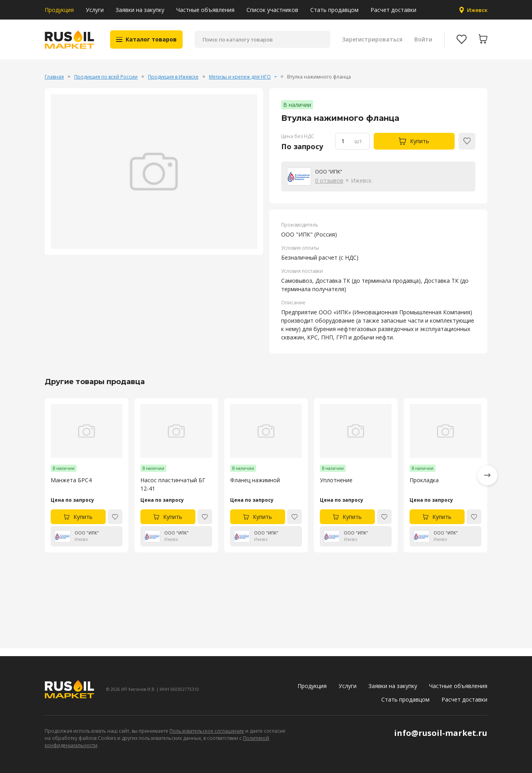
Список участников (272, 10)
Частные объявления (205, 10)
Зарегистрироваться (371, 44)
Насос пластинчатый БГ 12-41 (173, 493)
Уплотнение (336, 488)
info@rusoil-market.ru (441, 733)
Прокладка (424, 488)
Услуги (95, 10)
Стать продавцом (334, 10)
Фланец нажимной (255, 488)
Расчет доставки (393, 10)
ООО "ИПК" (331, 179)
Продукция (59, 10)
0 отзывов (329, 188)
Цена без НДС (298, 144)
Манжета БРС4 (71, 488)
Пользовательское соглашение (207, 731)
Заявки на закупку (140, 10)
